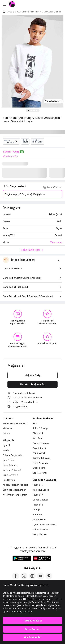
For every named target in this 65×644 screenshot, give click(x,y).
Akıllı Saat (38, 438)
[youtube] (41, 578)
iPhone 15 (38, 485)
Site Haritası (9, 480)
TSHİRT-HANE (11, 152)
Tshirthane (56, 242)
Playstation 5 (39, 448)
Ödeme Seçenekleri (13, 455)
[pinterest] (49, 578)
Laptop (36, 510)
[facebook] (16, 578)
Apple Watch (39, 453)
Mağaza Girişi (33, 375)
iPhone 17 (38, 495)
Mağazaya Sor (10, 156)
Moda (9, 12)
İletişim (6, 433)
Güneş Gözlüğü (41, 500)
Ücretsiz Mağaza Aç (32, 384)
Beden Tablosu (53, 187)
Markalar (7, 428)
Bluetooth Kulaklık (42, 458)
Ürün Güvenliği (10, 475)
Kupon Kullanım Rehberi (15, 485)
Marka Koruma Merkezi (15, 423)
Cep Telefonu (40, 473)
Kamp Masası (40, 534)
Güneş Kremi (39, 520)
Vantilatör (38, 515)
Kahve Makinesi (41, 530)
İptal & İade (9, 460)
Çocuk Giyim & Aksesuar (27, 12)
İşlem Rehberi (10, 465)
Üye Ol (6, 445)
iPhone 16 (38, 505)
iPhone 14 (38, 433)
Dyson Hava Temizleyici (45, 525)
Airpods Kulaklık (41, 443)
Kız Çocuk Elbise (41, 490)
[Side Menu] (5, 4)
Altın (35, 423)
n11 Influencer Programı (15, 495)
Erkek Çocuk (47, 12)
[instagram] (32, 578)
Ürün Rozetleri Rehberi (15, 490)
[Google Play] (22, 558)
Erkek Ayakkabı (41, 463)
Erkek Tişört (39, 468)
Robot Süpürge (40, 428)
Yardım (6, 450)
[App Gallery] (42, 558)
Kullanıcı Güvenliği (12, 470)
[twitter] (24, 578)
